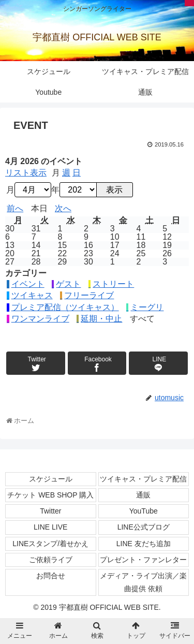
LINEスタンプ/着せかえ (50, 544)
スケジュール (51, 479)
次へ (63, 209)
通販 (143, 495)
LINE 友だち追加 (144, 544)
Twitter (50, 511)
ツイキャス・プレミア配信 (143, 479)
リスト (26, 173)
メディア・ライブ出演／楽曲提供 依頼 (143, 582)
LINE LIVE (50, 527)
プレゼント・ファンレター (143, 560)
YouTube (144, 511)
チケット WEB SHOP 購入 (50, 495)
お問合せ (51, 576)
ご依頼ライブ (51, 560)
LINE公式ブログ (144, 527)
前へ (15, 209)
